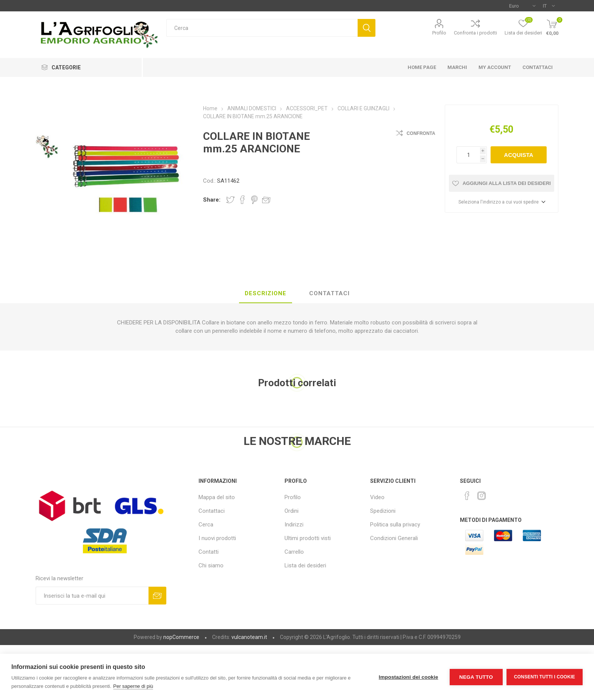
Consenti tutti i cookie (545, 677)
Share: (212, 200)
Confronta (421, 133)
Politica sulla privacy (395, 525)
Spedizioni (383, 511)
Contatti (209, 552)
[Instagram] (481, 496)
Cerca (367, 28)
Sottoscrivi (157, 596)
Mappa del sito (217, 497)
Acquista (518, 155)
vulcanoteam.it (249, 637)
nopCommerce (181, 637)
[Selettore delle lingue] (549, 6)
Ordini (292, 511)
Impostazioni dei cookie (409, 677)
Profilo (439, 33)
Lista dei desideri (305, 565)
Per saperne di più (133, 686)
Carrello (294, 552)
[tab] (266, 294)
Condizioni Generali (394, 538)
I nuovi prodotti (217, 538)
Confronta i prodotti (475, 33)
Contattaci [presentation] (329, 293)
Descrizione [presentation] (266, 293)
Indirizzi (294, 525)
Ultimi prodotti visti (308, 538)
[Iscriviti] (92, 596)
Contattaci (212, 511)
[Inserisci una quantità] (468, 155)
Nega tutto (476, 677)
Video (377, 497)
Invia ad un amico (266, 200)
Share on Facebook (242, 200)
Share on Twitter (230, 200)
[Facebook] (467, 496)
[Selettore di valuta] (522, 6)
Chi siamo (211, 565)
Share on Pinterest (254, 200)
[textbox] (262, 28)
